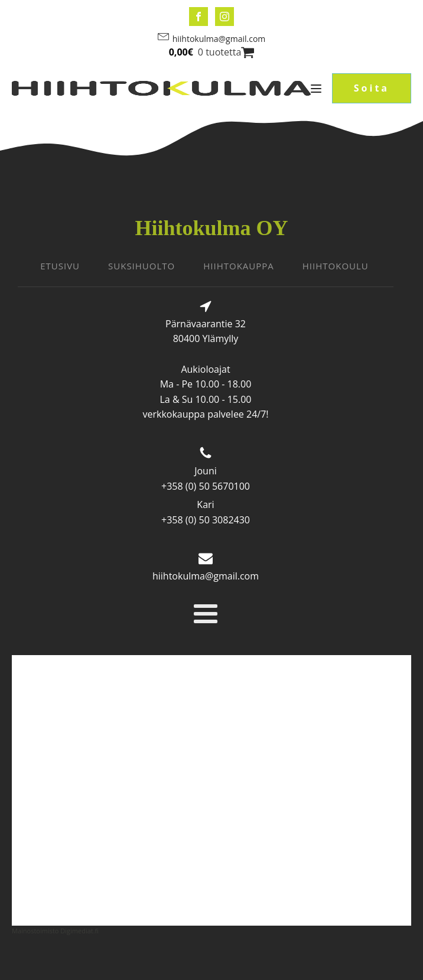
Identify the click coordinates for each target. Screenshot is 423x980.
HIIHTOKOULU (336, 266)
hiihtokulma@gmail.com (219, 39)
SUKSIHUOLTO (141, 266)
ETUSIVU (60, 266)
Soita (372, 88)
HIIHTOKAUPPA (239, 266)
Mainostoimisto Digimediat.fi (55, 931)
